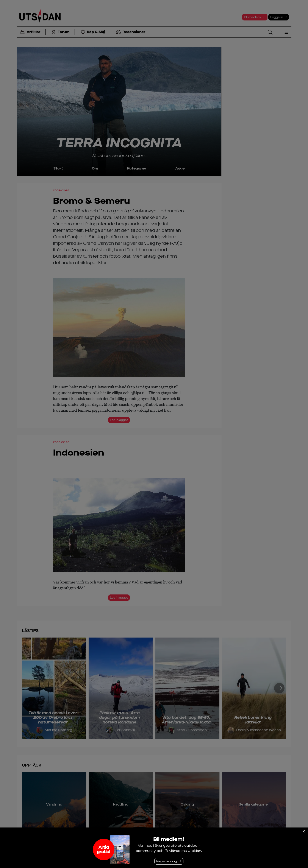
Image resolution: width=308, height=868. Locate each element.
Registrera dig (167, 861)
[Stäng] (304, 831)
